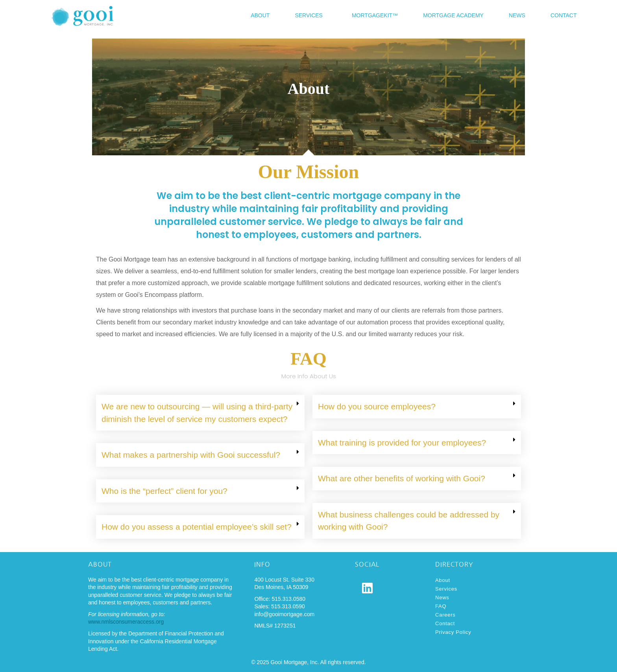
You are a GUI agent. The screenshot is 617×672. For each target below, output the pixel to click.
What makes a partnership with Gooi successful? (191, 455)
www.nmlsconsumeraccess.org (126, 622)
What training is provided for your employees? (402, 443)
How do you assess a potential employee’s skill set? (197, 527)
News (517, 15)
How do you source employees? (377, 406)
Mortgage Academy (453, 15)
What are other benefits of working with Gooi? (402, 478)
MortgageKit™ (375, 15)
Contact (564, 15)
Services (309, 15)
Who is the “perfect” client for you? (164, 491)
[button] (200, 413)
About (260, 15)
